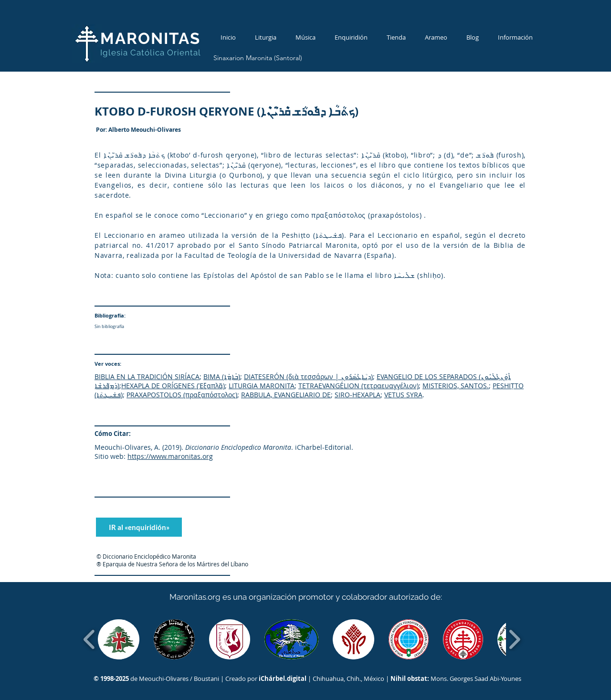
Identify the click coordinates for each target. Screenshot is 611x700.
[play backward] (90, 639)
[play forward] (514, 639)
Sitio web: (110, 456)
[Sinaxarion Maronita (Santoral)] (258, 58)
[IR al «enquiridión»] (139, 527)
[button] (119, 639)
